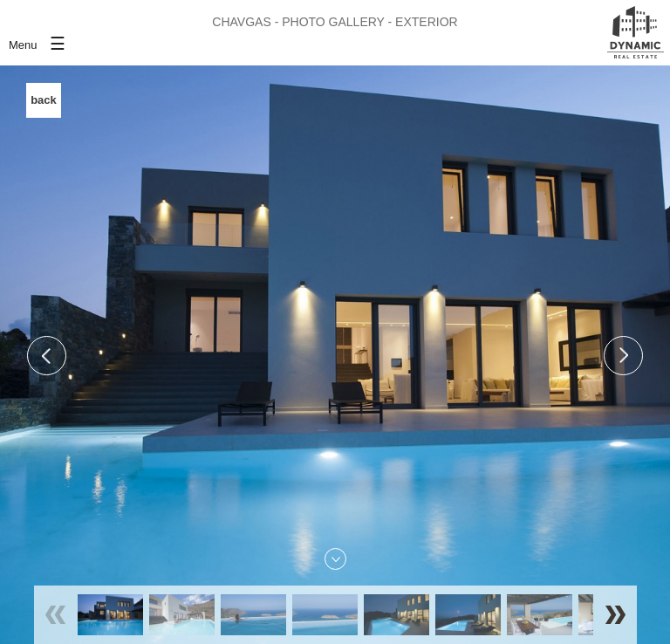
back (44, 100)
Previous (47, 356)
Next (623, 356)
